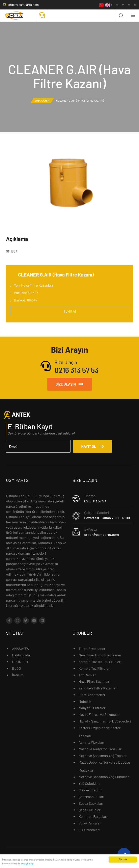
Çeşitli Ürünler (90, 810)
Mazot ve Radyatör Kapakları (100, 749)
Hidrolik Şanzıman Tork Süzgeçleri (105, 721)
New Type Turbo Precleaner (100, 655)
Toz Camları (88, 675)
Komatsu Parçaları (93, 816)
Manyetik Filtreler (92, 708)
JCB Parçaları (89, 830)
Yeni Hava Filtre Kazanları (33, 285)
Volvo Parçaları (90, 823)
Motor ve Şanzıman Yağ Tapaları (103, 755)
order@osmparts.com (102, 534)
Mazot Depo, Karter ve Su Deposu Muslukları (104, 766)
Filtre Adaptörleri (92, 694)
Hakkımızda (21, 655)
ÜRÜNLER (20, 662)
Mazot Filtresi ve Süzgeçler (99, 714)
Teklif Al (70, 311)
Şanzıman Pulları (91, 796)
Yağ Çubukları (89, 783)
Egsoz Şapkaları (91, 803)
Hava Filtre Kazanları (94, 681)
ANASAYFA (21, 648)
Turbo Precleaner (92, 648)
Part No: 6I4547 (26, 293)
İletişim (18, 675)
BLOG (17, 668)
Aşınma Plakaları (91, 742)
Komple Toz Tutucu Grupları (100, 662)
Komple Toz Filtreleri (94, 668)
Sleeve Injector (90, 790)
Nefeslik (85, 701)
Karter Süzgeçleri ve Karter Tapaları (100, 732)
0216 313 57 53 (95, 501)
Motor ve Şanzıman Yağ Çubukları (104, 777)
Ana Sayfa (42, 100)
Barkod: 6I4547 (26, 300)
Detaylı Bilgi (28, 864)
